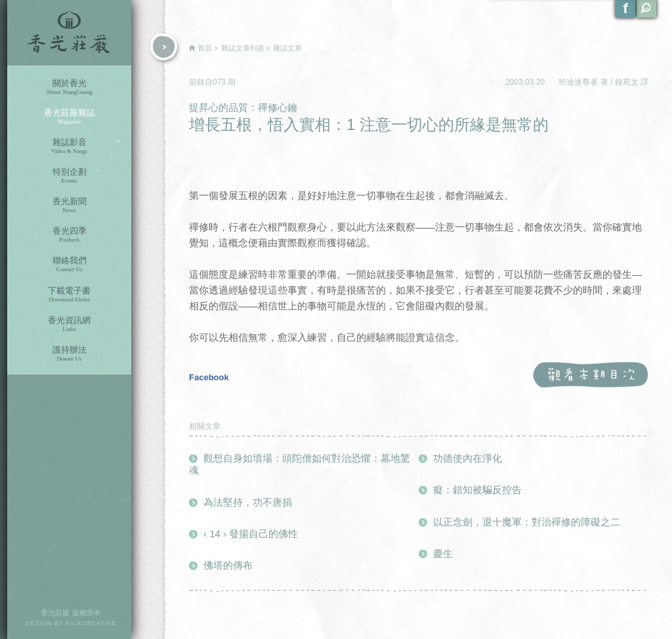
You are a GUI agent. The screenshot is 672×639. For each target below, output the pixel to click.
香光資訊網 (69, 324)
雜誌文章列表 (243, 48)
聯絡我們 (69, 264)
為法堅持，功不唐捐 (248, 502)
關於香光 (69, 87)
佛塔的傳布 (228, 565)
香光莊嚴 (69, 33)
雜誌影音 (69, 146)
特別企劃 (69, 176)
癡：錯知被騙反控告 (477, 490)
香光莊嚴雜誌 (69, 117)
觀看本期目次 (590, 375)
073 (220, 82)
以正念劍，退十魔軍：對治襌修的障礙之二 (527, 522)
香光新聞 (69, 205)
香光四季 (69, 235)
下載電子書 (69, 295)
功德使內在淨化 (468, 458)
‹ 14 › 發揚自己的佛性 (251, 534)
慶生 (443, 553)
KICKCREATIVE (91, 623)
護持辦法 (69, 354)
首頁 (205, 48)
